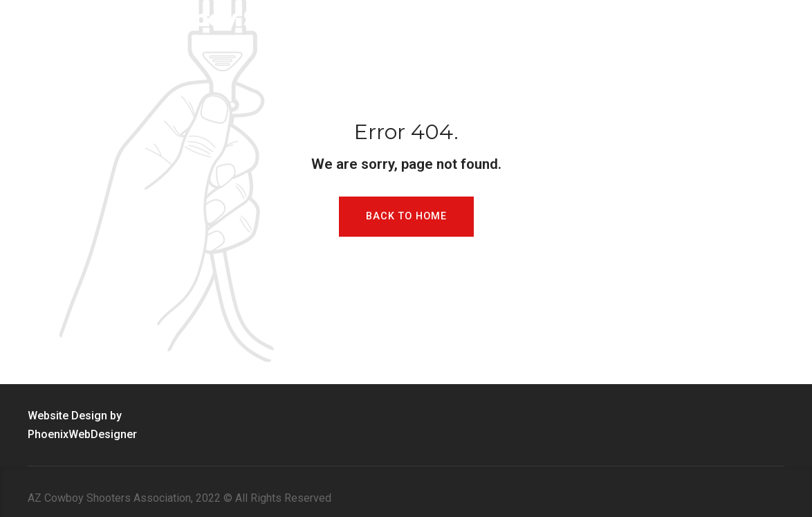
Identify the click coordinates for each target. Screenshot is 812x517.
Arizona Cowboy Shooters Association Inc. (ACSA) (338, 18)
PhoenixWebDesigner (82, 434)
